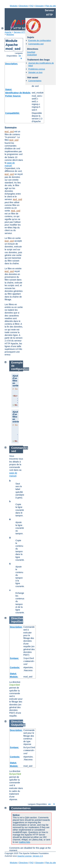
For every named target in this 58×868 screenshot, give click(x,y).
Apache (8, 32)
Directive (17, 618)
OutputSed (32, 55)
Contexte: (15, 667)
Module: (14, 677)
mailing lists (24, 842)
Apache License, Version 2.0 (30, 856)
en (20, 56)
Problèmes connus (37, 69)
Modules (14, 6)
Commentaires (35, 81)
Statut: (9, 89)
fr (21, 58)
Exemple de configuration (40, 40)
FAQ (32, 6)
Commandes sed (36, 44)
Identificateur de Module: (18, 93)
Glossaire (40, 6)
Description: (12, 64)
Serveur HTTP (20, 32)
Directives (23, 6)
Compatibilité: (12, 113)
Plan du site (51, 6)
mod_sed (9, 132)
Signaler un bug (35, 72)
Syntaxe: (14, 658)
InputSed (31, 52)
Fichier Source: (13, 96)
